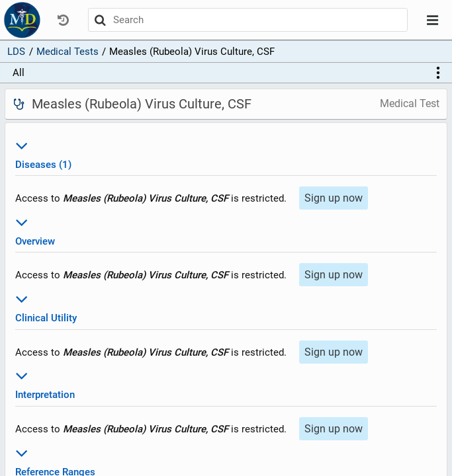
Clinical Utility (226, 306)
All (19, 73)
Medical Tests (68, 52)
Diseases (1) (226, 153)
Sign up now (334, 198)
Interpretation (226, 383)
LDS (16, 52)
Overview (226, 230)
